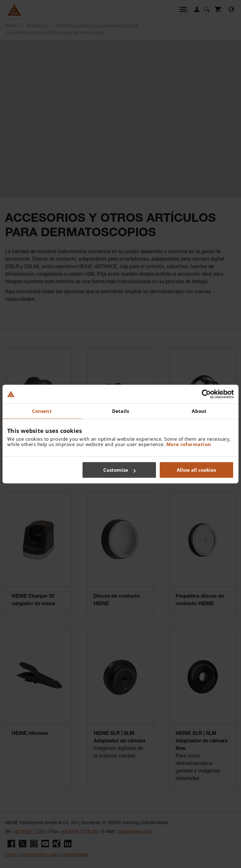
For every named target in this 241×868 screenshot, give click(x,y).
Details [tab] (120, 411)
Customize (119, 470)
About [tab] (199, 411)
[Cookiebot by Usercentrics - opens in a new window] (206, 394)
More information (189, 444)
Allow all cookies (196, 470)
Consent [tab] (42, 411)
